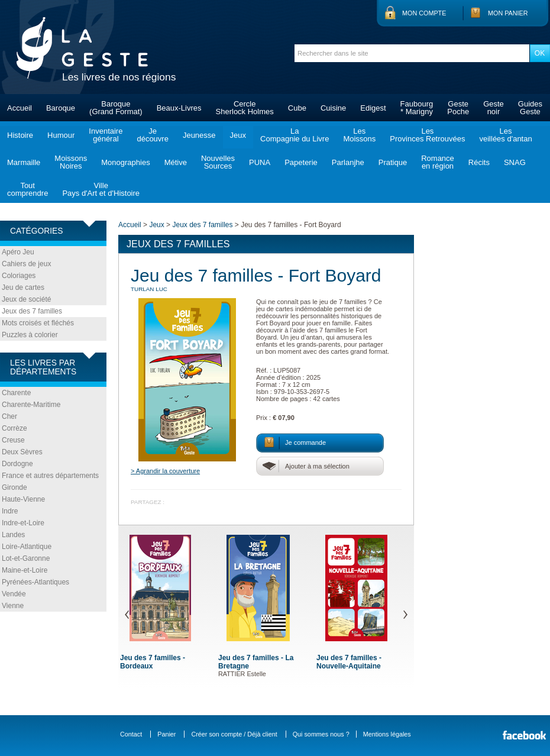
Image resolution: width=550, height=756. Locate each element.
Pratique (393, 162)
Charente (16, 393)
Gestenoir (494, 108)
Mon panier (508, 13)
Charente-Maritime (31, 405)
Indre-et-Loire (23, 523)
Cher (9, 416)
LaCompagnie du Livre (295, 135)
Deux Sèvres (22, 452)
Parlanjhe (348, 162)
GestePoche (458, 108)
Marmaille (24, 162)
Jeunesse (199, 135)
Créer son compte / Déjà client (234, 734)
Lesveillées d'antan (505, 135)
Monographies (125, 162)
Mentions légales (387, 734)
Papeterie (301, 162)
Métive (176, 162)
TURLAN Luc (149, 289)
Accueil (20, 108)
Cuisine (333, 108)
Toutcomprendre (27, 189)
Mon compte (424, 13)
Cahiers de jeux (26, 264)
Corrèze (14, 428)
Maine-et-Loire (25, 570)
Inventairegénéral (106, 135)
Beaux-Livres (179, 108)
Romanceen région (438, 162)
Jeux (238, 135)
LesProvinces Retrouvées (427, 135)
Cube (297, 108)
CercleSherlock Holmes (245, 108)
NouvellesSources (218, 162)
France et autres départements (50, 476)
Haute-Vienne (23, 499)
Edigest (373, 108)
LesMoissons (359, 135)
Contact (131, 734)
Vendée (14, 594)
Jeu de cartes (23, 287)
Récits (479, 162)
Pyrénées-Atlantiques (35, 582)
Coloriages (19, 276)
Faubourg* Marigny (417, 108)
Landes (13, 535)
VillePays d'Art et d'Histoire (101, 189)
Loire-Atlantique (27, 547)
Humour (61, 135)
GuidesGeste (530, 108)
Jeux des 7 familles (32, 311)
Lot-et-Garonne (26, 558)
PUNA (260, 162)
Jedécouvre (152, 135)
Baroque (61, 108)
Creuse (13, 440)
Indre (10, 511)
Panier (166, 734)
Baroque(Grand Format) (116, 108)
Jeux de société (26, 299)
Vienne (13, 606)
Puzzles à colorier (30, 335)
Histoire (20, 135)
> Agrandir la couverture (165, 471)
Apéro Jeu (18, 252)
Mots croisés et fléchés (38, 323)
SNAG (515, 162)
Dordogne (17, 464)
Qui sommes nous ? (321, 734)
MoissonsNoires (71, 162)
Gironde (14, 487)
